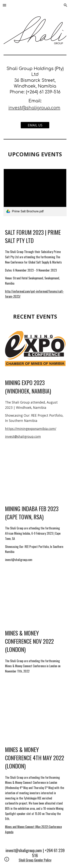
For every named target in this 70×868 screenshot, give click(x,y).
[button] (4, 5)
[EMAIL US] (35, 125)
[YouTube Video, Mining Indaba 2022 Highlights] (35, 473)
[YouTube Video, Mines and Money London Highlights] (35, 595)
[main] (35, 89)
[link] (35, 192)
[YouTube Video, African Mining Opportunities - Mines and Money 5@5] (35, 709)
